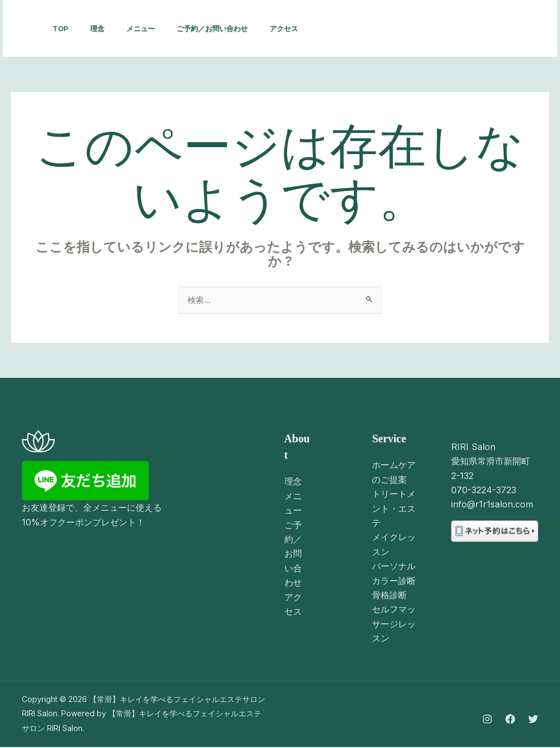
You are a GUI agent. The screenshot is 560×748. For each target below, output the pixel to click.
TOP (63, 28)
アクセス (304, 28)
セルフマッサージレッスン (394, 625)
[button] (509, 28)
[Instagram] (407, 29)
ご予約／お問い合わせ (227, 28)
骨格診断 (389, 596)
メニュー (151, 28)
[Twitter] (455, 29)
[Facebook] (431, 29)
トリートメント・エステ (394, 509)
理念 (104, 28)
